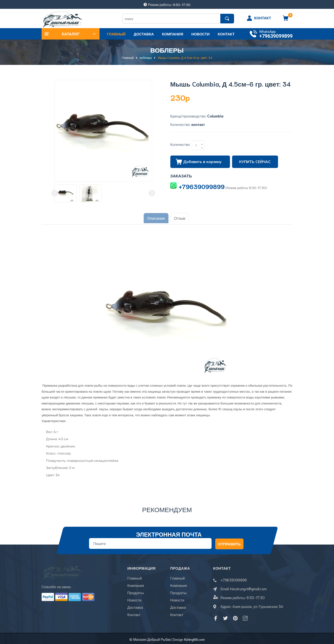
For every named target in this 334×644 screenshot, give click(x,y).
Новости (135, 600)
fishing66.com (194, 638)
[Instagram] (245, 617)
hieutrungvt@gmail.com (248, 587)
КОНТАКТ (263, 18)
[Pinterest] (235, 617)
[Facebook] (216, 617)
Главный (135, 578)
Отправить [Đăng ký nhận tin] (229, 542)
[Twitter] (225, 617)
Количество (180, 144)
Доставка (135, 608)
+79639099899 (276, 36)
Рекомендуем (167, 508)
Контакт (134, 615)
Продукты (136, 593)
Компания (136, 586)
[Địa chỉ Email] (150, 542)
